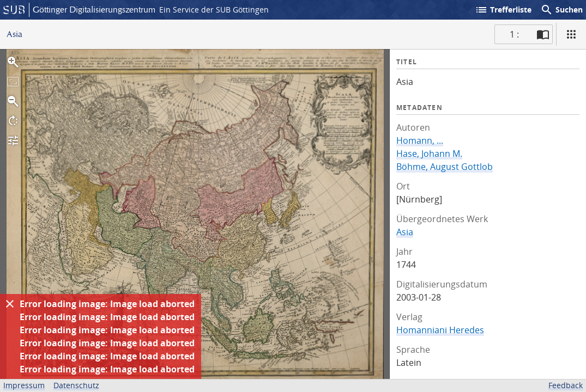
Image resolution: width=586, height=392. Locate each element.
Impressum (24, 385)
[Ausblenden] (10, 304)
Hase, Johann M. (429, 154)
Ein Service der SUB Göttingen (214, 10)
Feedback (566, 385)
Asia (405, 232)
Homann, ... (420, 140)
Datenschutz (76, 385)
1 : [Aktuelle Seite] (514, 34)
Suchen (561, 10)
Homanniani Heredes (440, 330)
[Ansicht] (571, 34)
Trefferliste (503, 10)
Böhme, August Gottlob (445, 167)
